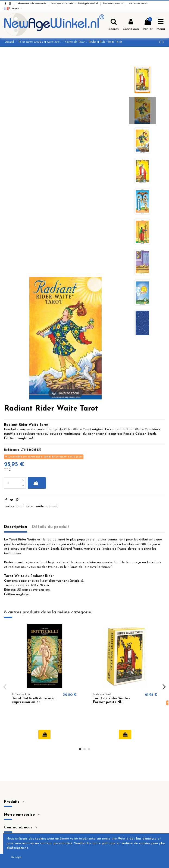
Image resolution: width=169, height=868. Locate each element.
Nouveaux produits (114, 4)
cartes (9, 506)
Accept (16, 857)
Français (13, 8)
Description (16, 527)
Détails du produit (51, 527)
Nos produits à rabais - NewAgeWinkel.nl (75, 4)
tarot (20, 506)
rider (30, 506)
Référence (12, 450)
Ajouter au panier (36, 483)
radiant (52, 506)
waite (40, 506)
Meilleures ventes (138, 4)
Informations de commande (32, 4)
